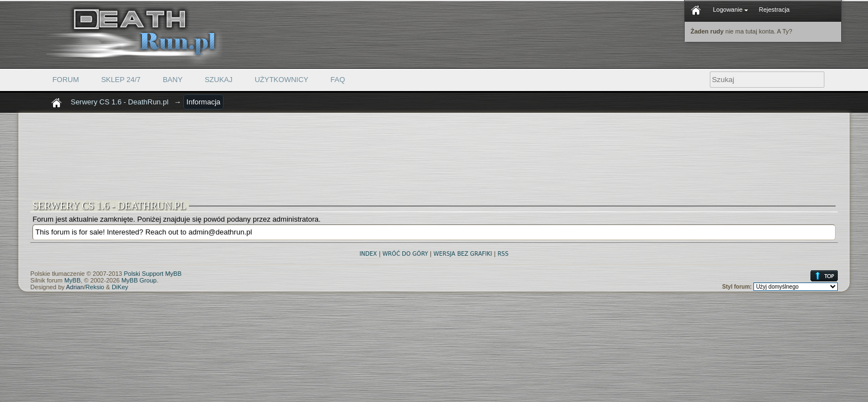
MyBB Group (139, 280)
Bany (172, 80)
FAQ (338, 80)
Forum (66, 80)
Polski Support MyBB (152, 274)
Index (368, 254)
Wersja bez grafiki (463, 254)
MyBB (72, 280)
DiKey (120, 287)
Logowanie (730, 9)
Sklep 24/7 (121, 80)
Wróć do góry (405, 254)
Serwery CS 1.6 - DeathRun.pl (119, 102)
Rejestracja (774, 9)
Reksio (95, 287)
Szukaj (219, 80)
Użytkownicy (282, 80)
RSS (503, 254)
